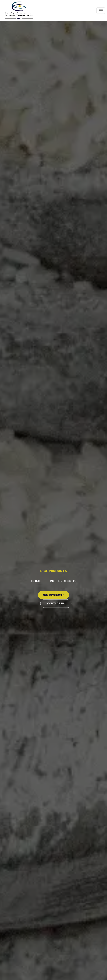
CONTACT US (56, 603)
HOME (36, 581)
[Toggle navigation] (101, 11)
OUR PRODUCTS (54, 595)
